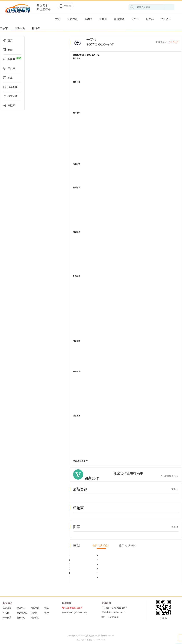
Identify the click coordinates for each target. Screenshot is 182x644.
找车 (47, 608)
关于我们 (35, 618)
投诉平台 (20, 28)
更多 (174, 489)
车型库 (135, 19)
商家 (8, 78)
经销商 (150, 19)
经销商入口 (22, 613)
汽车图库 (166, 19)
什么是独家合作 (168, 476)
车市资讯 (72, 19)
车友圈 (103, 19)
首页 (58, 19)
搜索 (47, 613)
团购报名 (119, 19)
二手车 (4, 28)
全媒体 (88, 19)
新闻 (8, 50)
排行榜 (36, 28)
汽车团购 (10, 96)
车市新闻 (7, 608)
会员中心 (21, 618)
